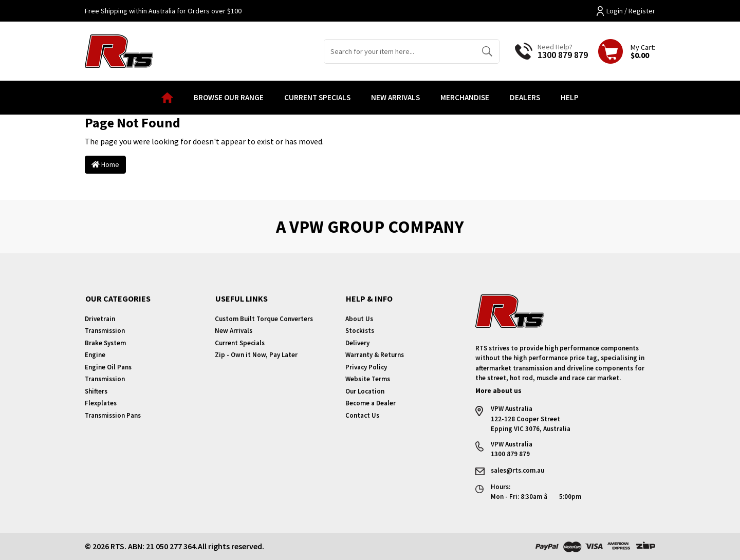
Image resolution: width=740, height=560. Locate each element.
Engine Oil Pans (108, 367)
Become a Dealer (371, 403)
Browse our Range (229, 97)
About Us (359, 319)
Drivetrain (100, 319)
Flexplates (101, 403)
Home (105, 164)
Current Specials (317, 97)
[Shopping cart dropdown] (627, 51)
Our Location (365, 391)
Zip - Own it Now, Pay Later (256, 355)
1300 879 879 (563, 55)
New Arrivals (395, 97)
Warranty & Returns (375, 355)
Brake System (105, 343)
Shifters (96, 391)
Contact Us (362, 415)
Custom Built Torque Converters (264, 319)
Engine (95, 355)
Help (570, 97)
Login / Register (626, 11)
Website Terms (368, 379)
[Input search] (400, 51)
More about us (498, 391)
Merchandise (465, 97)
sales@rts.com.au (517, 470)
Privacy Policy (366, 367)
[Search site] (487, 51)
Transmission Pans (113, 415)
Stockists (360, 331)
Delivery (357, 343)
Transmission (105, 331)
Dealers (525, 97)
